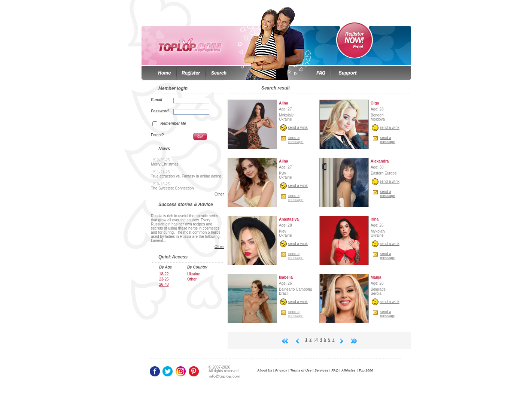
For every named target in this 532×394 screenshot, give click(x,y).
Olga (375, 103)
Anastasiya (289, 219)
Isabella (286, 277)
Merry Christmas (165, 164)
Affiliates (349, 370)
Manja (376, 277)
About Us (265, 370)
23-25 (164, 279)
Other (219, 194)
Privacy (281, 370)
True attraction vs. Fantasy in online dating (186, 176)
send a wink (298, 128)
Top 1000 (366, 370)
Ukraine (194, 274)
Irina (375, 219)
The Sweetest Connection (172, 188)
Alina (283, 103)
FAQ (335, 370)
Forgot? (157, 135)
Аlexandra (380, 161)
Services (321, 370)
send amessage (296, 140)
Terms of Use (301, 370)
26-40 (164, 284)
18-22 (164, 274)
